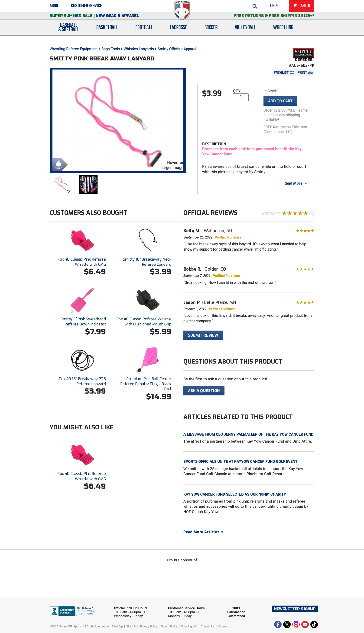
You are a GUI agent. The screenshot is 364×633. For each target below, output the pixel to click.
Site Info (131, 626)
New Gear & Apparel (117, 20)
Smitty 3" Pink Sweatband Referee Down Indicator (83, 322)
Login (273, 7)
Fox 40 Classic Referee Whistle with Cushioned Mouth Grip (144, 322)
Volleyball (245, 33)
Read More (295, 183)
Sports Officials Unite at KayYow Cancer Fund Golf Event (240, 462)
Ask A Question (204, 391)
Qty (237, 91)
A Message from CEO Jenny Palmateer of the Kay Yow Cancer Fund (248, 434)
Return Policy (169, 626)
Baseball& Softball (69, 33)
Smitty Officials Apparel (177, 49)
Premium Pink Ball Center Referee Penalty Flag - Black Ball (146, 384)
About (55, 7)
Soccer (211, 33)
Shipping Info (189, 626)
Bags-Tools (111, 49)
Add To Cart (280, 101)
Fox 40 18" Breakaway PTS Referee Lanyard (82, 381)
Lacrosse (179, 33)
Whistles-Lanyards (139, 49)
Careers (223, 626)
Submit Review (203, 335)
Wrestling (283, 33)
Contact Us (208, 626)
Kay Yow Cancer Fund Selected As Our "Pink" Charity (235, 494)
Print (302, 73)
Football (144, 33)
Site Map (117, 626)
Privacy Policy (149, 626)
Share (58, 164)
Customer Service (86, 7)
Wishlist (281, 73)
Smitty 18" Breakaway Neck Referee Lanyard (147, 262)
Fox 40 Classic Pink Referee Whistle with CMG (82, 262)
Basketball (107, 33)
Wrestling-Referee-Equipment (74, 49)
